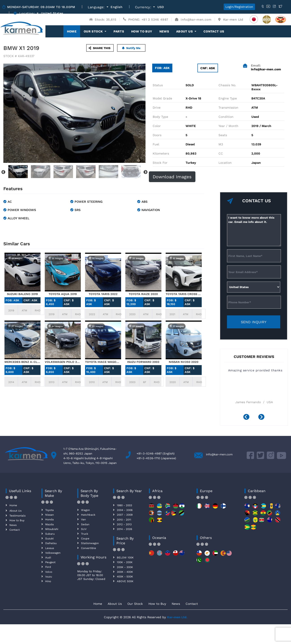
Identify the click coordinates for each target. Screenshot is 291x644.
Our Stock (135, 604)
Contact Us (214, 31)
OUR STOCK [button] (94, 31)
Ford (48, 567)
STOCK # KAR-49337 (19, 56)
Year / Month (228, 126)
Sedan (85, 524)
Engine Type (228, 98)
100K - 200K (125, 562)
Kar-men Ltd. (177, 617)
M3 (221, 144)
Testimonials (17, 516)
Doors (157, 135)
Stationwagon (90, 543)
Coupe (85, 538)
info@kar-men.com (219, 454)
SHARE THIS (99, 48)
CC (221, 153)
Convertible (89, 548)
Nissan (49, 515)
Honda (49, 519)
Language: (97, 7)
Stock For (160, 163)
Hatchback (88, 515)
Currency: (144, 7)
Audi (48, 558)
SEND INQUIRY (254, 322)
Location (225, 163)
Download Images (172, 177)
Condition (226, 117)
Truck (85, 534)
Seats (223, 135)
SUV (84, 529)
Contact (15, 530)
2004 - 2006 (125, 510)
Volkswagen (53, 553)
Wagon (85, 510)
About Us (15, 511)
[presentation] (248, 417)
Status (158, 85)
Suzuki (49, 538)
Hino (48, 581)
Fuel (156, 144)
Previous (3, 172)
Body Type (160, 117)
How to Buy (142, 31)
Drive (157, 108)
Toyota (49, 510)
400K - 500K (125, 577)
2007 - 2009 (125, 515)
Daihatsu (51, 543)
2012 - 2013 (124, 524)
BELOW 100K (125, 558)
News (164, 31)
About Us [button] (185, 31)
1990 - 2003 (124, 505)
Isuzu (49, 577)
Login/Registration (239, 7)
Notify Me (131, 48)
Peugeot (50, 562)
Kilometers (161, 153)
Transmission (228, 108)
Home (74, 31)
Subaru (50, 534)
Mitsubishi (52, 529)
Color (157, 126)
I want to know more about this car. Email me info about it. (254, 230)
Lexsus (50, 548)
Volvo (49, 572)
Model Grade (162, 98)
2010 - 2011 (124, 520)
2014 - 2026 (124, 529)
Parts (119, 31)
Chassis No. (227, 85)
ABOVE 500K (125, 581)
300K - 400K (125, 572)
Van (83, 519)
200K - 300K (125, 567)
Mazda (49, 524)
